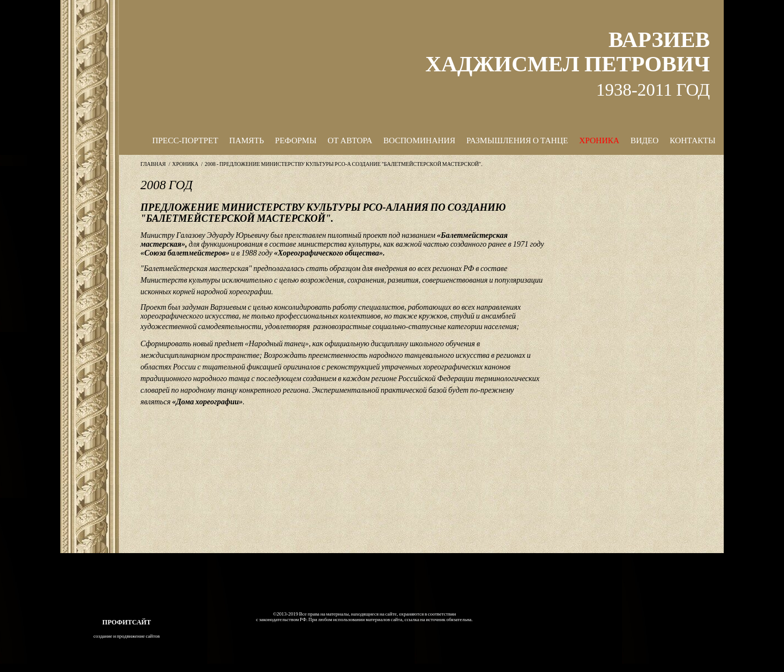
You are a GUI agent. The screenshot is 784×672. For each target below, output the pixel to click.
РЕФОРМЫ (296, 140)
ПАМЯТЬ (247, 140)
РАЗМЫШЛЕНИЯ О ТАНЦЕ (517, 140)
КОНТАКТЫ (692, 140)
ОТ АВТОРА (350, 140)
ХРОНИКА (599, 140)
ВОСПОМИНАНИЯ (419, 140)
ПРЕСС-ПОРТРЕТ (185, 140)
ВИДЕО (644, 140)
